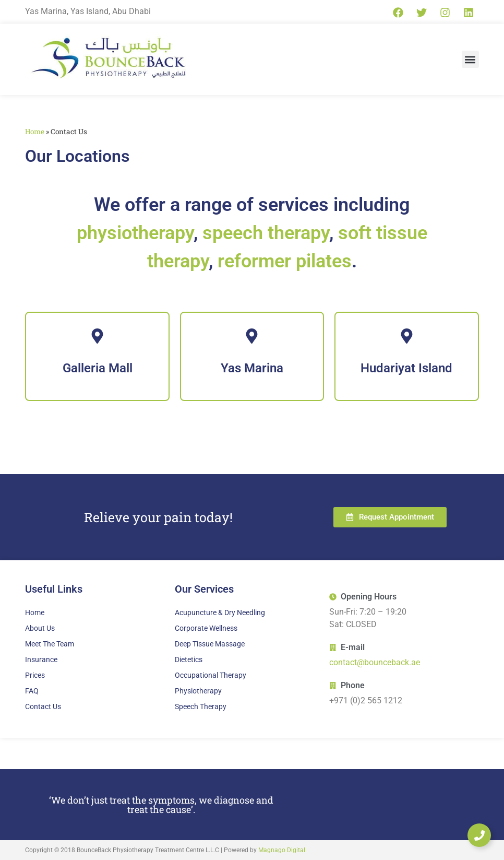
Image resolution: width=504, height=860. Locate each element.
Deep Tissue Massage (210, 644)
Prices (35, 675)
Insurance (41, 659)
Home (35, 132)
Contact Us (43, 706)
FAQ (32, 691)
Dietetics (189, 659)
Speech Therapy (201, 706)
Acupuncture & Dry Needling (220, 612)
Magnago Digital (282, 850)
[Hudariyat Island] (406, 356)
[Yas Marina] (252, 356)
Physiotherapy (198, 691)
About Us (40, 628)
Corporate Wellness (206, 628)
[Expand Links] (479, 835)
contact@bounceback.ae (375, 662)
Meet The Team (50, 644)
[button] (470, 59)
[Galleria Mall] (97, 356)
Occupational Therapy (211, 675)
